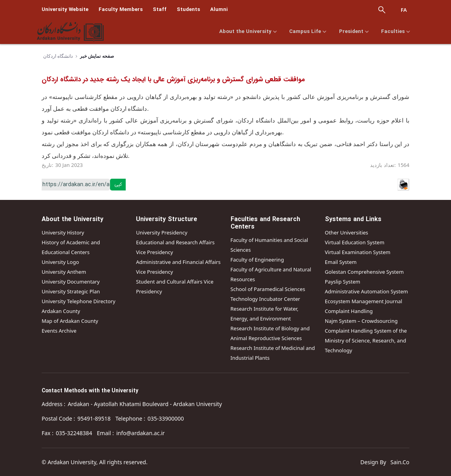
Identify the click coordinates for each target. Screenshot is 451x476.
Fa (404, 10)
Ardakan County (61, 311)
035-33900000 (166, 418)
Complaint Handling (349, 311)
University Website (65, 10)
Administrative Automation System (367, 291)
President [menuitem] (354, 32)
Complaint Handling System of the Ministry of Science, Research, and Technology (366, 341)
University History (63, 233)
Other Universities (346, 233)
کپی (118, 184)
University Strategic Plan (71, 291)
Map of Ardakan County (70, 321)
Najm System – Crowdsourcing (361, 321)
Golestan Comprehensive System (364, 272)
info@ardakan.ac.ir (140, 433)
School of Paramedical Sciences (268, 289)
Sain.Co (400, 462)
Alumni (219, 10)
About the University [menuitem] (247, 32)
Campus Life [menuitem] (307, 32)
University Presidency (162, 233)
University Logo (60, 262)
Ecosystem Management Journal (364, 301)
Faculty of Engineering (257, 260)
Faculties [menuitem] (396, 32)
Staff (160, 10)
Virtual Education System (355, 242)
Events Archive (59, 331)
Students (188, 10)
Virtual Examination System (358, 252)
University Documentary (71, 282)
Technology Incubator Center (265, 299)
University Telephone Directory (79, 301)
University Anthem (64, 272)
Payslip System (343, 282)
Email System (341, 262)
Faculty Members (121, 10)
